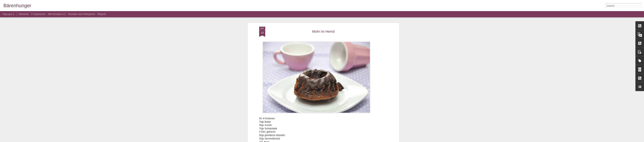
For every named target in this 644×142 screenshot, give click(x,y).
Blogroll (102, 14)
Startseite (24, 14)
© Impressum (38, 14)
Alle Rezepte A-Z (57, 14)
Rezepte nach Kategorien (82, 14)
